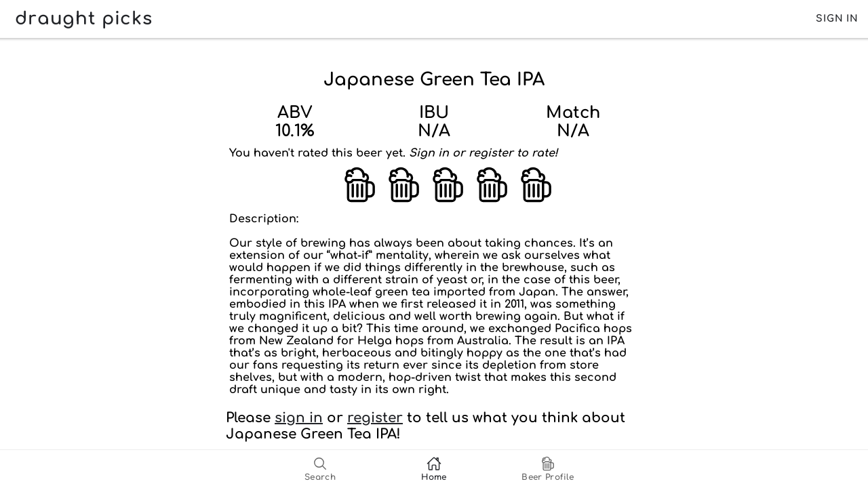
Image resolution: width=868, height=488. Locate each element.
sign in (299, 418)
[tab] (320, 469)
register (375, 418)
